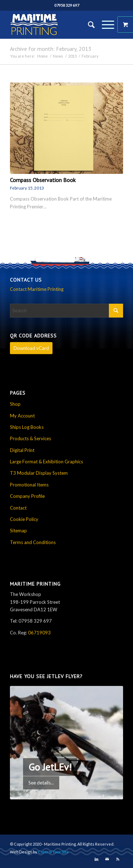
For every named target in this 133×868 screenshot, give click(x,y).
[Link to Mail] (107, 859)
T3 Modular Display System (39, 473)
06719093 (39, 633)
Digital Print (22, 450)
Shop (15, 404)
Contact (18, 508)
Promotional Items (29, 485)
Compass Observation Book (43, 180)
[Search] (88, 25)
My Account (22, 416)
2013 (72, 56)
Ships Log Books (27, 427)
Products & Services (31, 438)
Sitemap (18, 531)
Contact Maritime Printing (37, 289)
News (58, 56)
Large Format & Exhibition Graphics (46, 462)
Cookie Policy (24, 519)
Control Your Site (53, 852)
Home (43, 56)
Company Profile (27, 496)
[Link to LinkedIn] (96, 859)
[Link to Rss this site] (118, 859)
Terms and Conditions (33, 542)
